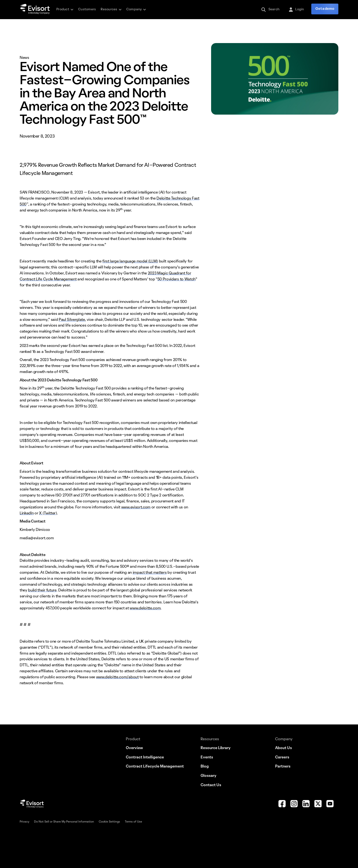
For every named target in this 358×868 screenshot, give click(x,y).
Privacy (24, 822)
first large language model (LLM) (130, 262)
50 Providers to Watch (176, 279)
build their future (42, 590)
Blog (205, 767)
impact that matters (150, 573)
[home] (35, 10)
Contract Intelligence (145, 757)
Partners (283, 767)
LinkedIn (27, 513)
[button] (65, 10)
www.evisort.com (136, 507)
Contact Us (211, 785)
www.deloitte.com (145, 608)
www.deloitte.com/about (117, 677)
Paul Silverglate (72, 320)
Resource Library (216, 748)
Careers (282, 757)
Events (207, 757)
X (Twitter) (48, 513)
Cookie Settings (109, 822)
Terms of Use (133, 822)
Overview (134, 748)
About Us (283, 748)
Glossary (208, 776)
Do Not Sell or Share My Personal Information (64, 822)
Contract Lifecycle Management (155, 767)
